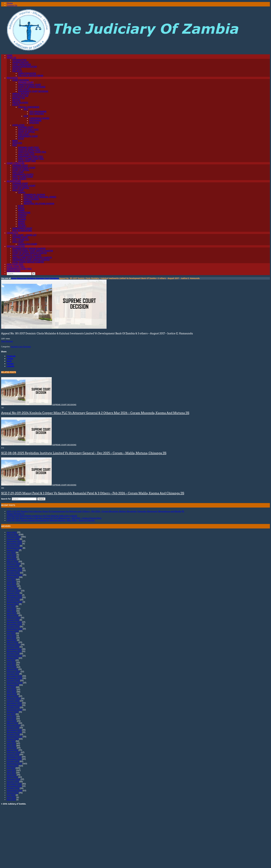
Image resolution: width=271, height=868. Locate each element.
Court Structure (16, 163)
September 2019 (14, 710)
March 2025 (12, 561)
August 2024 (13, 577)
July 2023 (11, 606)
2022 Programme (38, 112)
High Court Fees (26, 154)
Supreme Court (26, 82)
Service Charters (16, 246)
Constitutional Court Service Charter (33, 251)
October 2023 (13, 600)
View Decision (7, 341)
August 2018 (13, 739)
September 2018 (14, 737)
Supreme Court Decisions (47, 278)
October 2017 (13, 761)
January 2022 (13, 647)
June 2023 (11, 609)
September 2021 (14, 656)
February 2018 (14, 752)
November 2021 (14, 651)
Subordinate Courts (23, 174)
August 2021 (13, 658)
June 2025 (11, 555)
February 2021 (13, 671)
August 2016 (13, 793)
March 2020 (13, 696)
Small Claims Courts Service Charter (32, 258)
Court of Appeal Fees (29, 150)
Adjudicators (14, 181)
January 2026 (13, 539)
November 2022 (14, 624)
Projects (17, 71)
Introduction (19, 60)
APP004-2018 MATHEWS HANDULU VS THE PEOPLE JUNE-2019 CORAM (42, 516)
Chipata (22, 217)
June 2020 (12, 689)
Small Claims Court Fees (31, 159)
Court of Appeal (26, 132)
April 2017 (12, 775)
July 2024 (11, 579)
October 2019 (13, 707)
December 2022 (14, 622)
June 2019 (11, 716)
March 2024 (13, 588)
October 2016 (13, 788)
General (28, 201)
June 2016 (11, 797)
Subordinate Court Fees (30, 157)
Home (10, 3)
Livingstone (24, 213)
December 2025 (14, 541)
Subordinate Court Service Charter (31, 260)
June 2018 (11, 743)
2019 (26, 116)
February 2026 (14, 537)
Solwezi (22, 226)
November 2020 (14, 678)
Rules (21, 139)
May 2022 (11, 638)
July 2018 (11, 741)
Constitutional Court (30, 85)
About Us (11, 58)
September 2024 (15, 575)
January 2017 (13, 782)
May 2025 (11, 557)
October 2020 (13, 680)
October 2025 (13, 546)
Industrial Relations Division (39, 204)
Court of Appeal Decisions (32, 87)
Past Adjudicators (22, 231)
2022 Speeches (37, 114)
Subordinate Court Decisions (33, 91)
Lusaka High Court (28, 244)
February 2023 (14, 618)
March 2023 (12, 615)
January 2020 (13, 701)
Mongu (22, 224)
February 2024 (14, 591)
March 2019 (12, 723)
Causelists (12, 233)
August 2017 (13, 766)
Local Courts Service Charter (28, 262)
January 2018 (13, 755)
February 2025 (14, 564)
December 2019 (14, 703)
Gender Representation (25, 67)
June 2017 (11, 770)
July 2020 (11, 687)
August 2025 (13, 550)
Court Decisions (21, 80)
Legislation (18, 125)
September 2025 (14, 548)
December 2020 (14, 676)
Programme (35, 121)
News (15, 141)
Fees (15, 145)
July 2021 (11, 660)
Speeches (34, 123)
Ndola (21, 208)
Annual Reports (21, 94)
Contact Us (12, 5)
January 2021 (13, 674)
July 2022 (11, 633)
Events (16, 105)
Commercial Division (34, 195)
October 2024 (13, 573)
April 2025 (12, 559)
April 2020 (12, 694)
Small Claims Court (23, 177)
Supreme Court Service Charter (29, 249)
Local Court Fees (27, 161)
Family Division (31, 199)
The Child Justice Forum (31, 76)
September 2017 (14, 764)
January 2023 (13, 620)
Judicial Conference (29, 107)
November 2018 (14, 732)
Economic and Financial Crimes (40, 197)
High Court (24, 89)
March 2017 (12, 777)
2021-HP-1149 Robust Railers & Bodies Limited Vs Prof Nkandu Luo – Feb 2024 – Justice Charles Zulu (54, 518)
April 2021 (12, 667)
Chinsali (22, 215)
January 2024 (13, 593)
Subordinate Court (28, 136)
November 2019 (14, 705)
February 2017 (13, 779)
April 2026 (12, 532)
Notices (16, 100)
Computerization (27, 73)
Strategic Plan (20, 96)
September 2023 (14, 602)
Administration (20, 62)
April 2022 (12, 640)
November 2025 (14, 543)
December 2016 (14, 784)
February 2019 (14, 725)
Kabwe (21, 210)
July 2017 (11, 768)
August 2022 (13, 631)
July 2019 (11, 714)
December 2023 (14, 595)
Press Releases (20, 103)
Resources (12, 78)
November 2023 (14, 597)
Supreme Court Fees (28, 148)
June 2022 (11, 636)
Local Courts (19, 179)
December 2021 (14, 649)
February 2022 (14, 645)
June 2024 (11, 582)
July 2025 (11, 552)
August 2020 (13, 685)
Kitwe (21, 206)
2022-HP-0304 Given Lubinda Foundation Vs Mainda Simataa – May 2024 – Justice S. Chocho (51, 520)
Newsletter (19, 98)
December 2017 (14, 757)
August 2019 (13, 712)
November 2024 (14, 570)
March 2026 (13, 534)
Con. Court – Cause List (24, 235)
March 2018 (12, 750)
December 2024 (14, 568)
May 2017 (11, 773)
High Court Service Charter (27, 255)
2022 (26, 109)
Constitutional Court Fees (32, 152)
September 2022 (14, 629)
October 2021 (13, 654)
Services (17, 69)
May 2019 (11, 719)
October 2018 (13, 734)
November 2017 (14, 759)
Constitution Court (28, 130)
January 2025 (13, 566)
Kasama (22, 219)
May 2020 (11, 692)
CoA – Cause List (21, 240)
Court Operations (22, 64)
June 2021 (11, 663)
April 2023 (12, 613)
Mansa (21, 222)
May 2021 (11, 665)
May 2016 (11, 800)
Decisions (31, 278)
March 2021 (12, 669)
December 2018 (14, 730)
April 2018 (12, 748)
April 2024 (12, 586)
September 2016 (14, 791)
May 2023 (11, 611)
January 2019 (13, 728)
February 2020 (14, 698)
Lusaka (22, 192)
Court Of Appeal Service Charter (30, 253)
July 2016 (11, 795)
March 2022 (12, 642)
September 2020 (15, 683)
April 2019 (12, 721)
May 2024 (11, 584)
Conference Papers (39, 118)
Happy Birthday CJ (16, 514)
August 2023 (13, 604)
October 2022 (13, 627)
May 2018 (11, 746)
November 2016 (14, 786)
